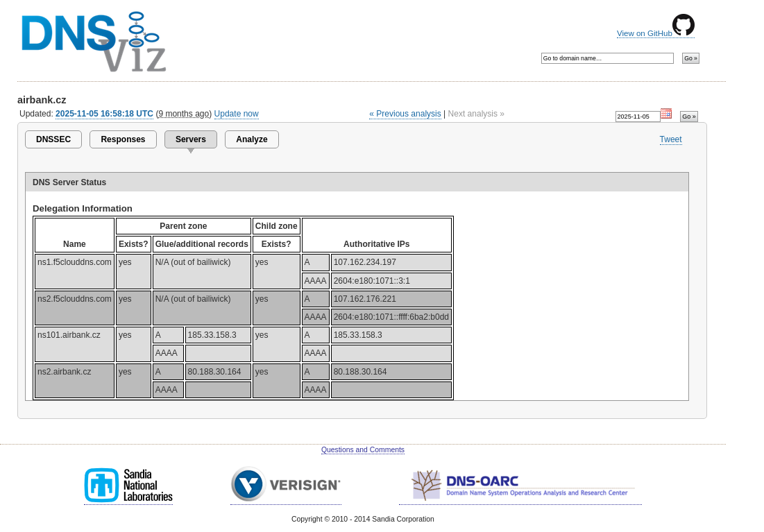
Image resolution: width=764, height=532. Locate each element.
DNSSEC (53, 139)
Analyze (252, 139)
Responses (123, 139)
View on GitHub (656, 33)
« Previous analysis (405, 114)
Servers (191, 139)
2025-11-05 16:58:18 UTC (104, 114)
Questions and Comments (363, 450)
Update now (237, 114)
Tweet (671, 139)
